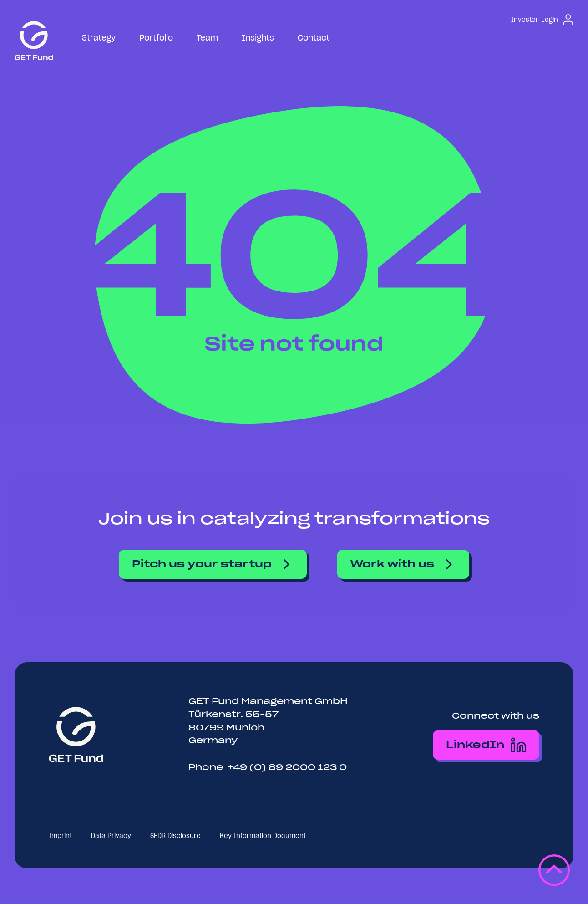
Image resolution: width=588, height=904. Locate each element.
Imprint (60, 836)
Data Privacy (111, 836)
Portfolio (156, 38)
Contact (314, 38)
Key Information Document (263, 836)
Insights (258, 38)
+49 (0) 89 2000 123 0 (287, 767)
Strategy (99, 38)
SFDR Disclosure (175, 836)
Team (207, 38)
